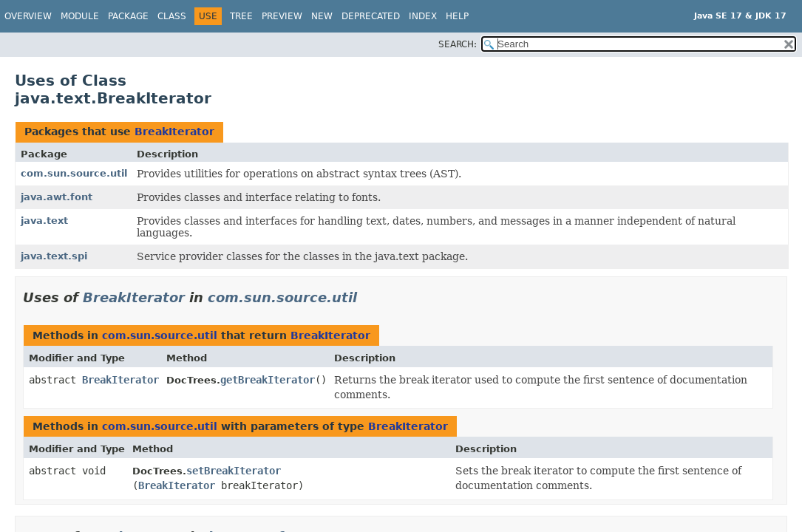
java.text (44, 221)
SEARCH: (458, 44)
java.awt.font (57, 197)
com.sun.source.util (74, 173)
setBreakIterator (234, 471)
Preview (282, 16)
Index (423, 16)
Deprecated (371, 16)
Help (457, 16)
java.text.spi (54, 256)
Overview (28, 16)
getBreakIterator (268, 380)
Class (172, 16)
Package (128, 16)
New (322, 16)
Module (80, 16)
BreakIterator (174, 132)
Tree (241, 16)
